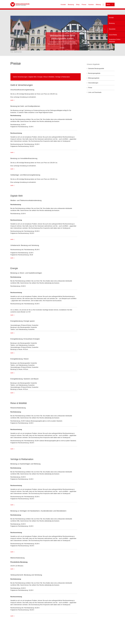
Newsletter (112, 29)
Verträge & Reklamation (63, 77)
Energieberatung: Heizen (20, 359)
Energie (40, 77)
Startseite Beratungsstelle (96, 69)
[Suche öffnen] (103, 4)
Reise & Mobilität (49, 77)
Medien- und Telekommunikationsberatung (26, 200)
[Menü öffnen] (110, 4)
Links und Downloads (95, 92)
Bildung (98, 5)
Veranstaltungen (93, 83)
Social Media (113, 35)
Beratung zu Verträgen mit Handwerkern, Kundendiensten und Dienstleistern (38, 511)
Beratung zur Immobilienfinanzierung (24, 158)
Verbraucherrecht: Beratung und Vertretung (26, 575)
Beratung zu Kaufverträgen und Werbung (25, 464)
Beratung (71, 5)
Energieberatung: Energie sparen (23, 321)
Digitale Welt (32, 77)
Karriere (91, 5)
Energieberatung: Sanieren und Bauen (24, 379)
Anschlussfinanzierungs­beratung (22, 90)
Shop (78, 5)
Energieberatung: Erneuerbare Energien (25, 339)
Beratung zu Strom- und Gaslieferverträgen (26, 273)
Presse (84, 5)
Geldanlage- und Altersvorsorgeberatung (25, 175)
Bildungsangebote (94, 78)
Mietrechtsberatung (17, 558)
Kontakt (63, 5)
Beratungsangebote (94, 73)
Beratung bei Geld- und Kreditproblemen (25, 106)
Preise (90, 88)
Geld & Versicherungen (20, 77)
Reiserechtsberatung (18, 408)
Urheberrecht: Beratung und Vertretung (25, 245)
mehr (12, 100)
